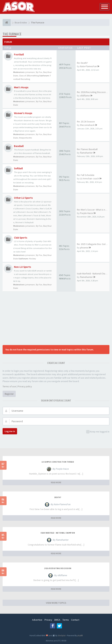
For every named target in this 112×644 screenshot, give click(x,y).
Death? (58, 497)
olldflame (85, 96)
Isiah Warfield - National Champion (58, 533)
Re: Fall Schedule (86, 175)
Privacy (48, 620)
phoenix (84, 248)
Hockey (32, 259)
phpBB (80, 635)
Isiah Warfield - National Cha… (92, 274)
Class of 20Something (29, 76)
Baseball (19, 146)
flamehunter (86, 153)
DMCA (57, 620)
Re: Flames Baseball (87, 149)
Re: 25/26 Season (86, 122)
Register (9, 394)
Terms (66, 620)
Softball (18, 168)
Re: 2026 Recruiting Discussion (93, 92)
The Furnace (12, 34)
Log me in (10, 431)
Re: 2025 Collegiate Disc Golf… (93, 244)
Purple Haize (87, 213)
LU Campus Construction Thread (58, 462)
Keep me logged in (98, 432)
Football (19, 54)
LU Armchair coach (89, 178)
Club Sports (21, 238)
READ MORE (56, 482)
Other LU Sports (23, 198)
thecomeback (87, 125)
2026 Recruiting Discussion (58, 568)
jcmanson (30, 72)
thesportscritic (26, 138)
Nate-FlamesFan (88, 66)
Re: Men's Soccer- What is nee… (94, 210)
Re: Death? (82, 63)
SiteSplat (62, 635)
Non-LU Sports (23, 267)
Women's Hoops (23, 113)
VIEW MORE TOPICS (56, 603)
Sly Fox (39, 72)
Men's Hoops (21, 87)
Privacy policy (25, 386)
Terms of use (9, 386)
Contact (75, 620)
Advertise (37, 620)
